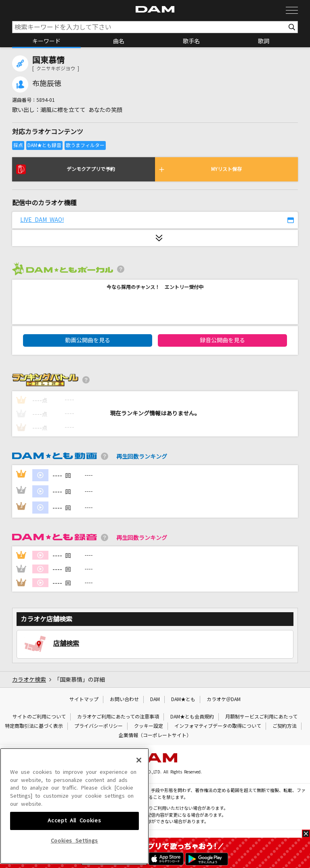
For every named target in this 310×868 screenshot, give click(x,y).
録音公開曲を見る (222, 340)
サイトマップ (84, 699)
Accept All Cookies (74, 846)
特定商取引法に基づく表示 (34, 726)
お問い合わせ (124, 699)
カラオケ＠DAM (224, 699)
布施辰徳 (47, 84)
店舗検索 (66, 643)
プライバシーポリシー (98, 726)
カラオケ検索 (29, 680)
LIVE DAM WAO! (42, 220)
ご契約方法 (285, 726)
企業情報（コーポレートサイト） (155, 735)
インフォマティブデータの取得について (218, 726)
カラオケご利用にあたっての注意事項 (118, 717)
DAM (155, 699)
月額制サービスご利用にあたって (261, 717)
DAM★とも (183, 699)
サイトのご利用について (39, 717)
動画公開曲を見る (88, 340)
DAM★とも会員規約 (192, 717)
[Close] (139, 785)
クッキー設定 (149, 726)
